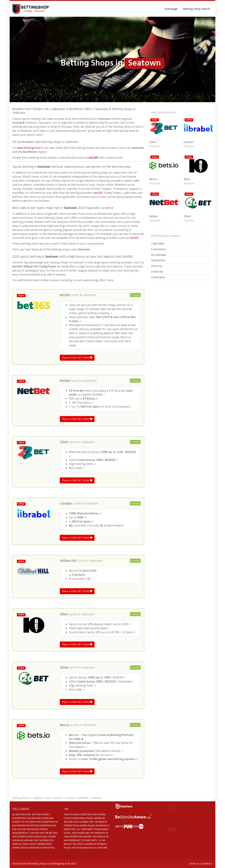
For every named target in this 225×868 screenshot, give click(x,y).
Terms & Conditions (200, 864)
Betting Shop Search (197, 9)
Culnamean (159, 249)
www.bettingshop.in (30, 148)
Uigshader (158, 243)
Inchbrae (157, 272)
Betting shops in (22, 798)
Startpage (171, 9)
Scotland (70, 798)
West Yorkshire (54, 798)
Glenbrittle (158, 260)
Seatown (90, 295)
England (38, 798)
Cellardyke (158, 277)
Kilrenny (157, 266)
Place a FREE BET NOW (77, 358)
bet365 (93, 158)
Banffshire (83, 798)
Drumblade (159, 255)
